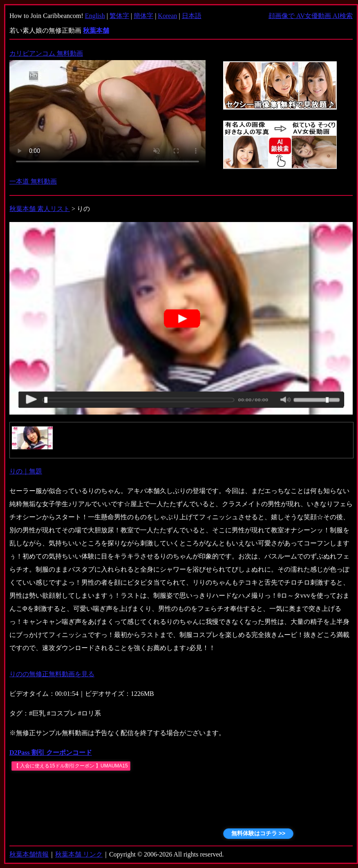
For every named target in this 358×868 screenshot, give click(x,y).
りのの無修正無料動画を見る (52, 674)
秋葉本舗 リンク (79, 854)
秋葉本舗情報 (29, 854)
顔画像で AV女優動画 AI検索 (311, 16)
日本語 (192, 16)
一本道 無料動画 (33, 181)
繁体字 (119, 16)
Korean (167, 16)
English (95, 16)
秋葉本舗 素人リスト (40, 209)
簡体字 (143, 16)
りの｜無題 (26, 471)
